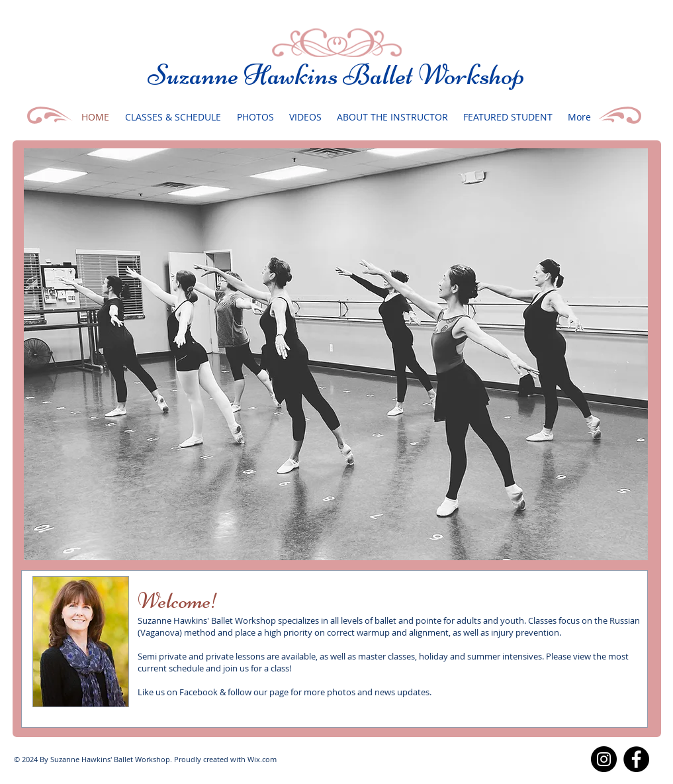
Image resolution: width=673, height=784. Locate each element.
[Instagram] (604, 759)
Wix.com (262, 759)
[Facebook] (636, 759)
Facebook (199, 692)
